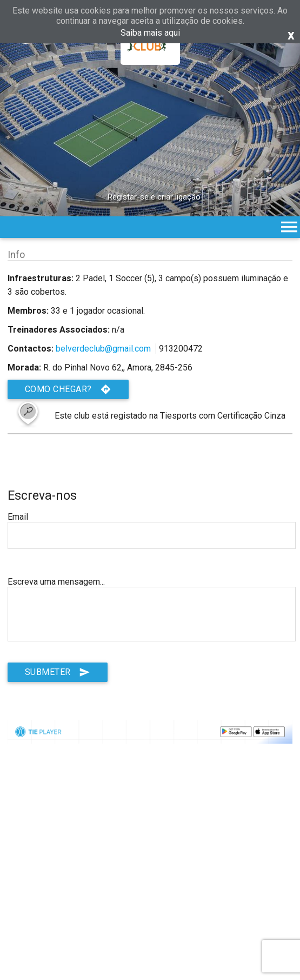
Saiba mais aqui (150, 33)
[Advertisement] (150, 892)
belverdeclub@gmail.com (103, 349)
